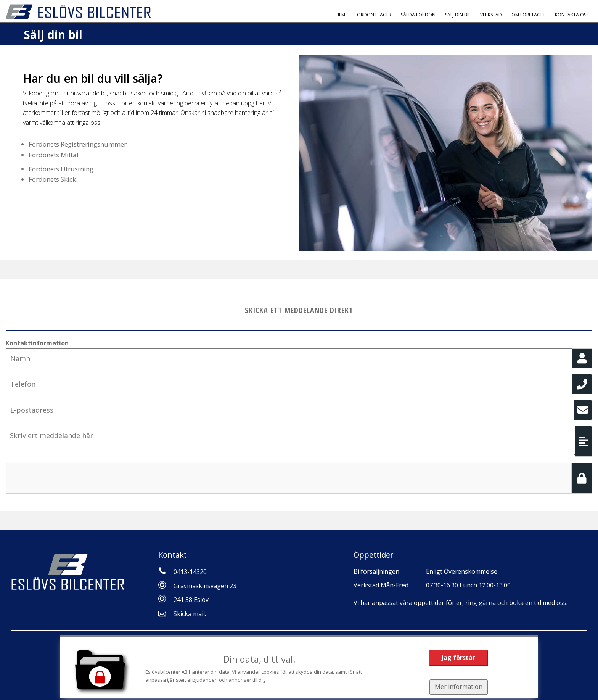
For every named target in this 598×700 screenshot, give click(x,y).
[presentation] (64, 477)
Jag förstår (458, 658)
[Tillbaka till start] (78, 11)
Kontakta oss (572, 15)
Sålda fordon (418, 15)
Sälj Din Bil (458, 15)
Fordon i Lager (373, 15)
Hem (340, 15)
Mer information (459, 687)
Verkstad (491, 15)
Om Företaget (528, 15)
